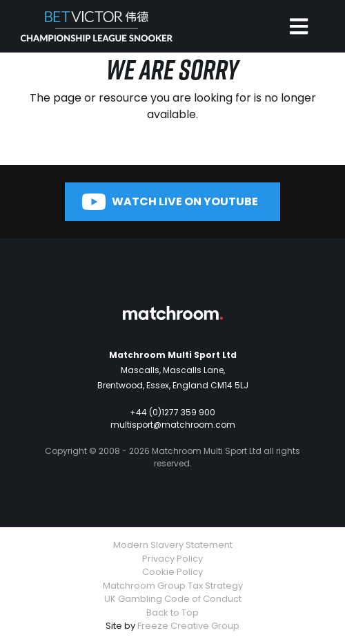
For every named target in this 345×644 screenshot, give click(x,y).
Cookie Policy (172, 572)
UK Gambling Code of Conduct (173, 599)
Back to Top (172, 613)
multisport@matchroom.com (173, 425)
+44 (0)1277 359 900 (172, 412)
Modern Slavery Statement (173, 545)
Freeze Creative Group (188, 626)
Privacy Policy (172, 559)
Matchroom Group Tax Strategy (173, 586)
